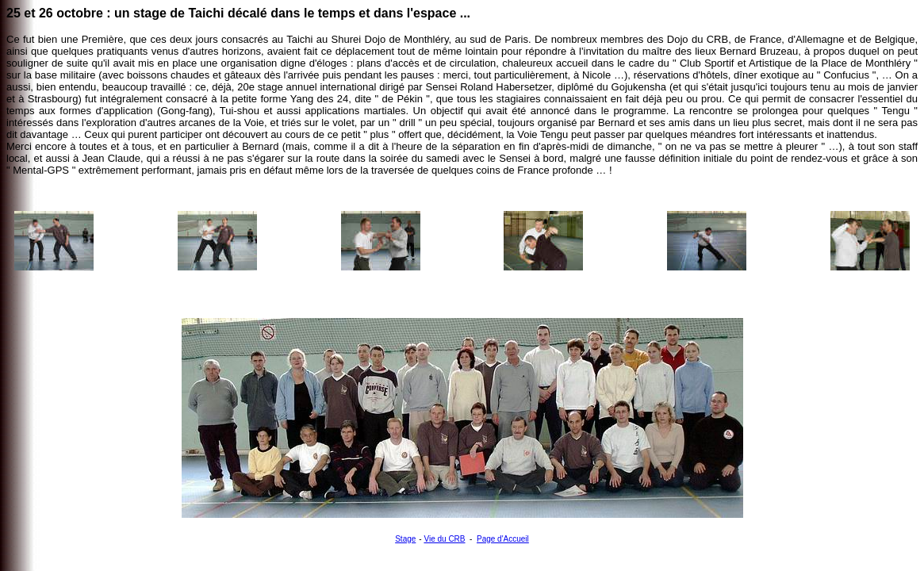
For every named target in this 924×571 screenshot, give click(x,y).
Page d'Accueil (503, 539)
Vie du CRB (444, 539)
